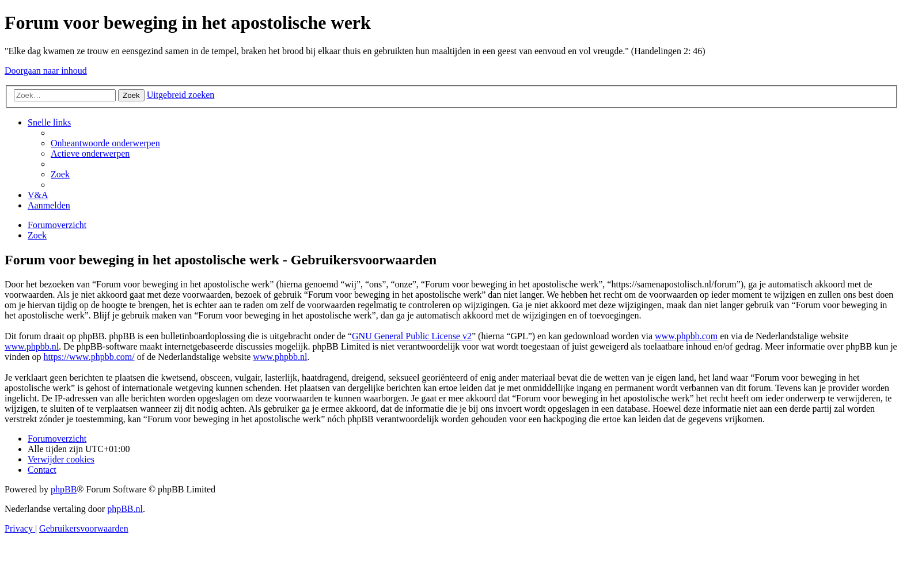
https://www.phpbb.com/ (89, 357)
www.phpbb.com (686, 336)
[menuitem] (105, 143)
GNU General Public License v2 (412, 336)
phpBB (64, 489)
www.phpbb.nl (32, 346)
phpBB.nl (125, 509)
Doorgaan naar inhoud (46, 71)
